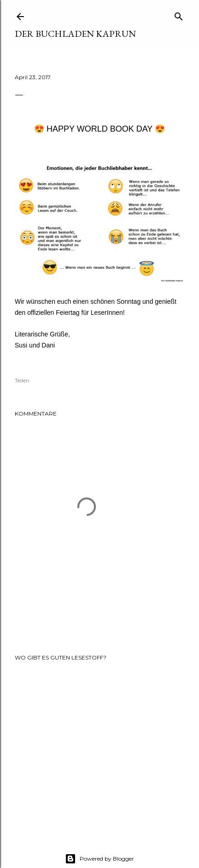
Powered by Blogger (99, 859)
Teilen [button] (22, 380)
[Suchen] (179, 14)
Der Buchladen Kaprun (75, 34)
